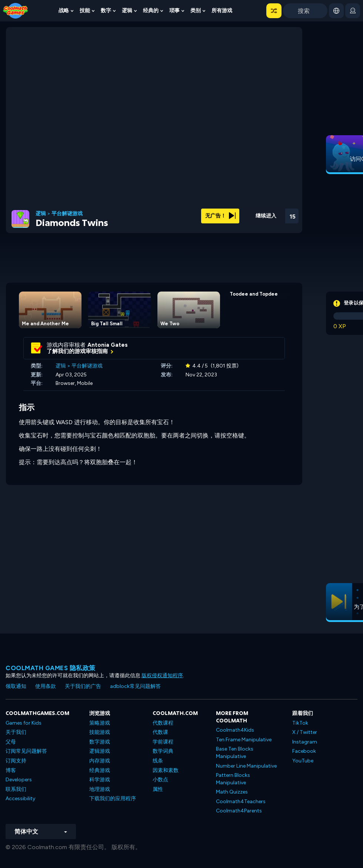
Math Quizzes (232, 792)
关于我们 (16, 732)
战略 (64, 11)
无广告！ (220, 216)
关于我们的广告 (83, 686)
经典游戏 (100, 770)
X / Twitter (305, 732)
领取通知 (16, 686)
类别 (196, 11)
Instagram (305, 742)
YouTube (303, 761)
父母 (11, 742)
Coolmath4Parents (239, 811)
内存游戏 (100, 761)
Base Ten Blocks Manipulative (235, 753)
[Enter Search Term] (305, 11)
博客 (11, 770)
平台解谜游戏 (67, 214)
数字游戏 (100, 742)
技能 (85, 11)
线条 (158, 761)
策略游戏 (100, 723)
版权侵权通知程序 (162, 676)
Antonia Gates (108, 345)
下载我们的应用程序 (113, 799)
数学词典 (163, 751)
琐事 (174, 11)
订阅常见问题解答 (26, 751)
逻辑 (127, 11)
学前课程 (163, 742)
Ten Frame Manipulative (244, 740)
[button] (274, 11)
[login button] (353, 11)
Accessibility (20, 799)
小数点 (160, 780)
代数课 (160, 732)
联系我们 (16, 789)
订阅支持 (16, 761)
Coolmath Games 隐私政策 (51, 668)
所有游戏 (222, 11)
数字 (106, 11)
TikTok (300, 723)
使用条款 (46, 686)
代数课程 (163, 723)
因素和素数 (166, 770)
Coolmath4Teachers (241, 802)
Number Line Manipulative (246, 766)
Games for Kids (24, 723)
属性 (158, 789)
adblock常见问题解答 (135, 686)
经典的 (151, 11)
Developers (19, 780)
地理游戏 (100, 789)
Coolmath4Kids (235, 730)
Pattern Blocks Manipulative (233, 779)
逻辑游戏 (100, 751)
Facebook (304, 751)
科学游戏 (100, 780)
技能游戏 (100, 732)
